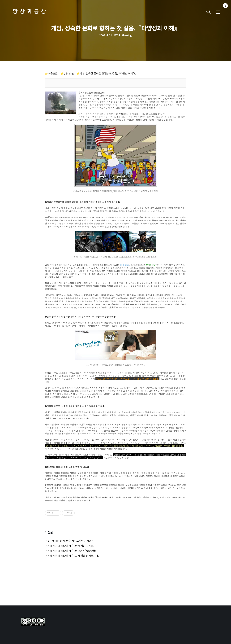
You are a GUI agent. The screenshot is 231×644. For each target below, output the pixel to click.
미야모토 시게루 (177, 443)
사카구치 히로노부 (73, 455)
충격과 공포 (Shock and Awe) (92, 93)
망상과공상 (30, 12)
